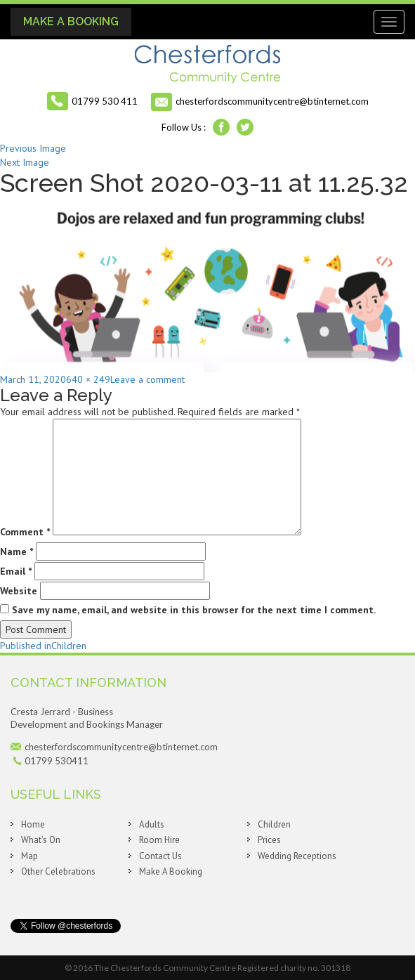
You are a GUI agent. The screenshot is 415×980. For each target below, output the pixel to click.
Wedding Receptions (297, 856)
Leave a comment (147, 379)
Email (16, 571)
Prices (269, 840)
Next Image (25, 162)
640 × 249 (88, 379)
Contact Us (160, 856)
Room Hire (159, 840)
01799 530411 (57, 761)
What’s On (41, 840)
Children (274, 824)
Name (17, 551)
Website (19, 591)
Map (29, 856)
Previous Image (33, 148)
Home (33, 824)
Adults (152, 824)
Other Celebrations (58, 871)
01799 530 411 (105, 101)
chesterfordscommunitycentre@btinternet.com (272, 101)
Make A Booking (71, 21)
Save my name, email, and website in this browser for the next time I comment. (194, 610)
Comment (25, 532)
